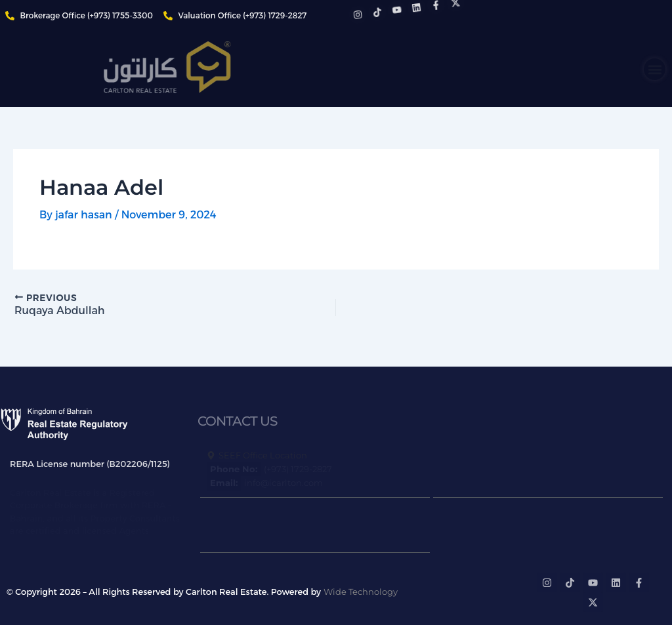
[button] (655, 69)
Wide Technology (361, 592)
